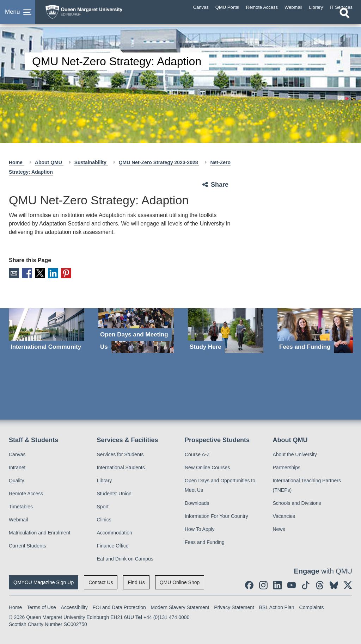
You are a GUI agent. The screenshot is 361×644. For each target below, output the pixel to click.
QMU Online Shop (180, 582)
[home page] (97, 14)
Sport (103, 506)
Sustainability (91, 162)
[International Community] (47, 330)
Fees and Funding (205, 541)
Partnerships (287, 467)
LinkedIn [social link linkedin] (51, 273)
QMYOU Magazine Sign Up (44, 582)
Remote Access (26, 493)
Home (16, 162)
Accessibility (74, 607)
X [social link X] (38, 273)
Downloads (197, 502)
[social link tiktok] (306, 584)
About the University (295, 454)
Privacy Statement (234, 607)
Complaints (312, 607)
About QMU (49, 162)
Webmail (18, 519)
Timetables (21, 506)
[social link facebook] (249, 584)
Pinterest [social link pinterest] (63, 273)
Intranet (17, 467)
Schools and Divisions (297, 502)
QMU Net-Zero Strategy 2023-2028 (159, 162)
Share (220, 185)
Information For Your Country (216, 515)
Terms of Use (41, 607)
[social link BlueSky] (334, 584)
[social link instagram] (263, 584)
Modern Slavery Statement (180, 607)
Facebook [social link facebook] (26, 273)
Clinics (104, 519)
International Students (121, 467)
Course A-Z (197, 454)
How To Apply (200, 528)
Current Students (27, 545)
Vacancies (284, 515)
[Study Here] (226, 330)
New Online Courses (207, 467)
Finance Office (113, 545)
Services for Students (120, 454)
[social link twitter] (348, 584)
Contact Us (101, 582)
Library (105, 480)
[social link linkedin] (277, 584)
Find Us (136, 582)
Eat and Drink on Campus (125, 558)
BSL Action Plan (277, 607)
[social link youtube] (292, 584)
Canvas (17, 454)
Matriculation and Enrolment (39, 532)
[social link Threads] (320, 584)
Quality (17, 480)
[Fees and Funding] (315, 330)
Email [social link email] (14, 273)
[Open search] (344, 20)
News (279, 528)
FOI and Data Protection (119, 607)
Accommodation (115, 532)
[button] (18, 16)
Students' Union (114, 493)
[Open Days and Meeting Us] (136, 330)
